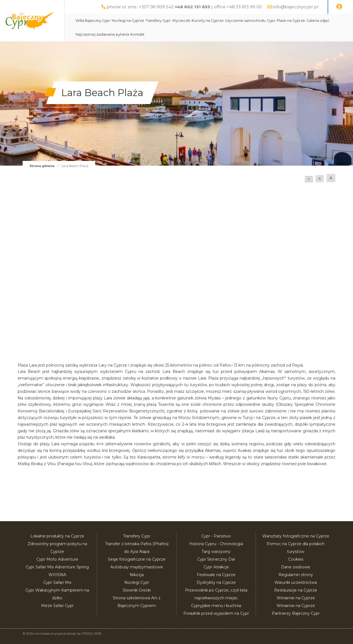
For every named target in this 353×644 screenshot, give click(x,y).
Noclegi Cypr (137, 582)
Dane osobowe (296, 567)
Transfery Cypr (171, 21)
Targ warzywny (216, 552)
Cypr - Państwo (216, 536)
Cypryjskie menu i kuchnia (216, 606)
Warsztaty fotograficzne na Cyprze (296, 536)
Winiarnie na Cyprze (296, 598)
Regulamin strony (296, 575)
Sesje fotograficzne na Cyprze (137, 559)
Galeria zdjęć (331, 21)
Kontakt (150, 34)
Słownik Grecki (137, 590)
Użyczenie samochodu (258, 21)
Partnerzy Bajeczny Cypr (296, 613)
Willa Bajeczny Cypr (106, 21)
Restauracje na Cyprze (296, 590)
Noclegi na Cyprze (141, 21)
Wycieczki (194, 21)
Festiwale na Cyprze (216, 575)
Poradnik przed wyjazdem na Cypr (216, 613)
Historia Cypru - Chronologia (216, 544)
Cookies (296, 559)
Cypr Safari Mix (57, 582)
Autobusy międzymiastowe (137, 567)
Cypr (284, 21)
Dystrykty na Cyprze (216, 582)
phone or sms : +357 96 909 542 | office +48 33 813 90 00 (184, 7)
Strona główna (42, 166)
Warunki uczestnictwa (296, 582)
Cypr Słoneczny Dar (216, 559)
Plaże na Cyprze (304, 21)
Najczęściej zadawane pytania (115, 34)
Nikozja (137, 575)
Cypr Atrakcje (216, 567)
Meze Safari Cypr (57, 606)
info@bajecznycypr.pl (295, 7)
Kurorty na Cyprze (221, 21)
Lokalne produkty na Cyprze (57, 536)
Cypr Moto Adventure (57, 559)
